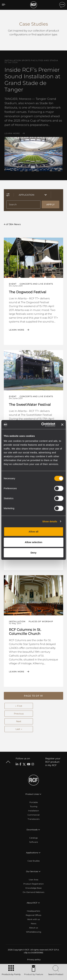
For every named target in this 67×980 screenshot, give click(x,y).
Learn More (12, 133)
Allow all (33, 532)
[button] (33, 696)
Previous (19, 714)
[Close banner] (62, 425)
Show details (50, 521)
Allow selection (33, 542)
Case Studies (34, 861)
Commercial (33, 815)
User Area (33, 880)
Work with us (33, 919)
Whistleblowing (34, 932)
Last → (19, 729)
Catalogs (33, 838)
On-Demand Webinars (33, 892)
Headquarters (33, 911)
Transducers (34, 819)
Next (19, 721)
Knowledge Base (33, 888)
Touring (34, 806)
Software (34, 842)
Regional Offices (33, 915)
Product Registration (33, 884)
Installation (33, 811)
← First (19, 706)
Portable (34, 802)
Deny (33, 553)
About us (33, 928)
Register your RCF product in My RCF (53, 762)
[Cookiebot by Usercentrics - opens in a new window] (42, 425)
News (34, 923)
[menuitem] (34, 960)
